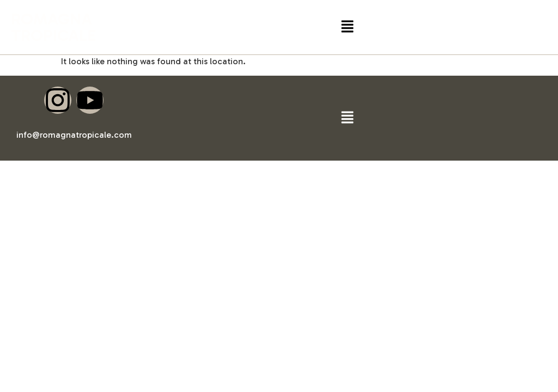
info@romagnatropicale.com (74, 135)
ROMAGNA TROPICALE (53, 27)
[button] (347, 27)
